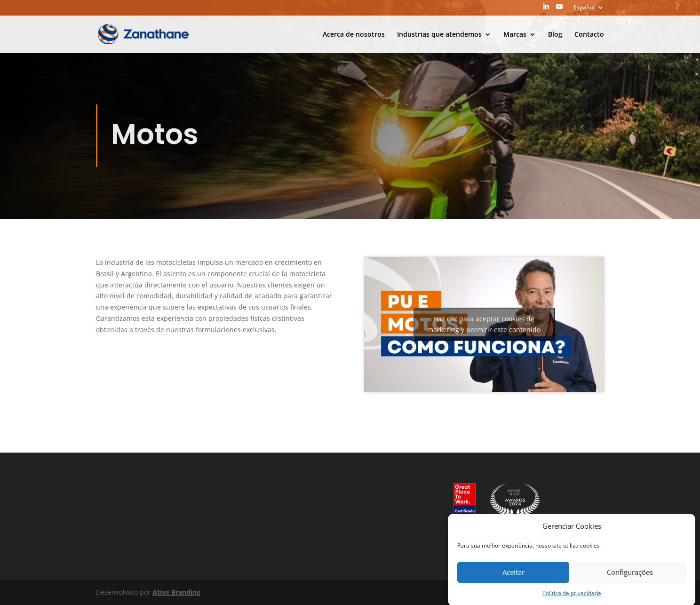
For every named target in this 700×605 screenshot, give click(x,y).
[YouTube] (559, 9)
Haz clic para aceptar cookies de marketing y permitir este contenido (484, 324)
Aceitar (513, 575)
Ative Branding (176, 592)
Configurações (630, 575)
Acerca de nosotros (354, 35)
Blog (555, 35)
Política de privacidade (572, 596)
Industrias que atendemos (439, 35)
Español (584, 8)
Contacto (589, 35)
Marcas (515, 35)
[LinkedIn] (546, 9)
